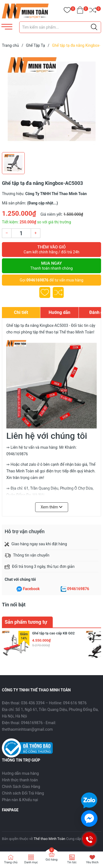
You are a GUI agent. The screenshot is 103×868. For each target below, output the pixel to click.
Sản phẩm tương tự (26, 622)
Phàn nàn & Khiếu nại (20, 800)
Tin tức (72, 862)
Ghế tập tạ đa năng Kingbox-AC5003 (37, 325)
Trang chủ (11, 862)
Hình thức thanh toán (20, 780)
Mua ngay (51, 266)
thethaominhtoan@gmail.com (27, 729)
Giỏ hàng (51, 860)
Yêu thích (92, 862)
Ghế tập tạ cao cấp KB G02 (53, 633)
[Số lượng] (21, 233)
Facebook (31, 589)
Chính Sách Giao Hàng (21, 787)
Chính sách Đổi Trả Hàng (23, 793)
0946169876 (37, 280)
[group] (51, 101)
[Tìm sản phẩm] (60, 27)
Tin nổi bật (14, 605)
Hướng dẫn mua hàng (20, 773)
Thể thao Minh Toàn (50, 839)
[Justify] (94, 27)
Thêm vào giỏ (51, 250)
